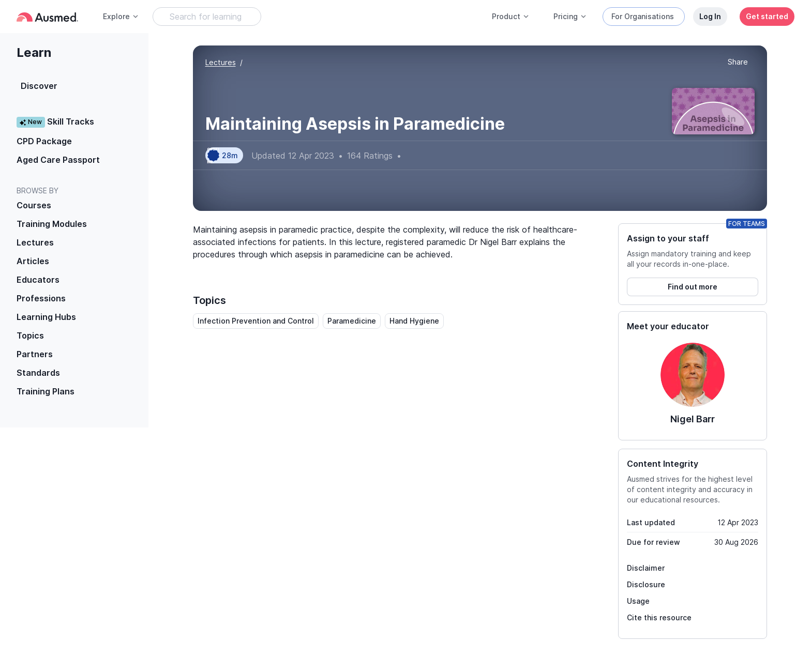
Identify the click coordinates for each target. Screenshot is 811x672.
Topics (30, 335)
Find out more (693, 287)
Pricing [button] (570, 16)
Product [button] (511, 16)
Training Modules (52, 224)
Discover (39, 86)
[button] (738, 63)
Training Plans (46, 391)
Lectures (35, 242)
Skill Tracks (55, 122)
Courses (34, 205)
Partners (35, 354)
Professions (41, 298)
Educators (38, 280)
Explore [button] (121, 16)
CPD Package (44, 141)
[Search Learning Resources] (207, 17)
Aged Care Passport (58, 160)
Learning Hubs (46, 317)
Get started (767, 16)
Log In (710, 16)
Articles (33, 261)
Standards (38, 373)
